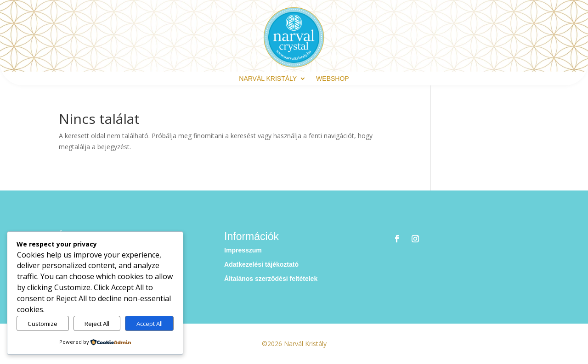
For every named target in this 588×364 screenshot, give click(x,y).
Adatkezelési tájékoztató (261, 264)
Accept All (150, 324)
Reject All (97, 324)
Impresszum (243, 250)
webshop (333, 79)
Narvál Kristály (268, 79)
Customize (42, 324)
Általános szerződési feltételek (271, 279)
